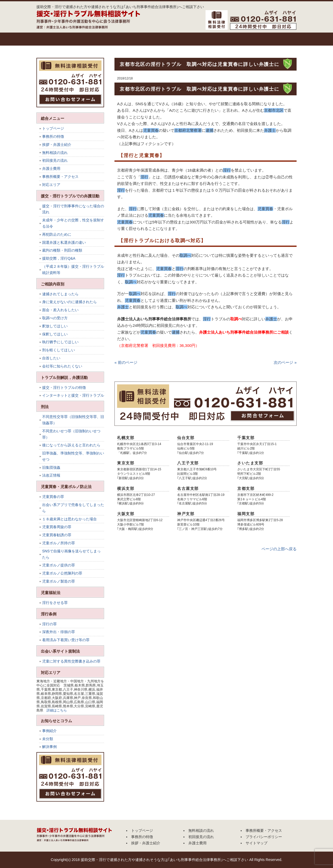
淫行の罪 (49, 624)
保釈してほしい (55, 334)
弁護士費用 (238, 39)
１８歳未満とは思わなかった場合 (69, 519)
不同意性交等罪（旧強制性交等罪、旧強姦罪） (73, 420)
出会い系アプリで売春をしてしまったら (73, 508)
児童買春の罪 (53, 497)
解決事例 (49, 747)
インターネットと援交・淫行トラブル (73, 395)
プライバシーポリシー (264, 837)
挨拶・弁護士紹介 (121, 39)
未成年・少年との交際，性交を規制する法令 (73, 223)
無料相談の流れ (160, 39)
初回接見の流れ (199, 39)
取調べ (236, 319)
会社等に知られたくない (62, 366)
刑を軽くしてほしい (59, 350)
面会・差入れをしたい (60, 310)
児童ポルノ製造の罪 (59, 581)
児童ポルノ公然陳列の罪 (62, 573)
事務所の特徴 (82, 39)
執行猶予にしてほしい (60, 342)
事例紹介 (49, 731)
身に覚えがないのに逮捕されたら (69, 302)
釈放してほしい (55, 326)
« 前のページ (126, 362)
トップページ (49, 39)
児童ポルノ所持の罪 (59, 543)
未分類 (48, 739)
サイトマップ (257, 843)
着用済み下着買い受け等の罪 (66, 640)
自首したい (51, 358)
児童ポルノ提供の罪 (59, 565)
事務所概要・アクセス (277, 39)
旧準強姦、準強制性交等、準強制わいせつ (73, 456)
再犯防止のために (57, 234)
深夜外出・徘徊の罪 (59, 632)
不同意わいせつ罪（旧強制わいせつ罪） (71, 434)
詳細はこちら (57, 710)
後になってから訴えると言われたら (71, 445)
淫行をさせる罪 (55, 603)
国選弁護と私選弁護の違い (64, 242)
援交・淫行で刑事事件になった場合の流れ (73, 209)
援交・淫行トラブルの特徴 (64, 388)
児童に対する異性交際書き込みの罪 (71, 661)
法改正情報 (51, 475)
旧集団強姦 (51, 467)
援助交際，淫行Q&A (59, 258)
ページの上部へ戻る (279, 549)
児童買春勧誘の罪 (57, 535)
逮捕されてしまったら (60, 294)
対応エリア (51, 185)
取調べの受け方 (55, 318)
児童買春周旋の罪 (57, 527)
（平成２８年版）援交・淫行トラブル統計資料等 (73, 270)
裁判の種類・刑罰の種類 (62, 250)
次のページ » (285, 362)
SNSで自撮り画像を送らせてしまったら (71, 554)
